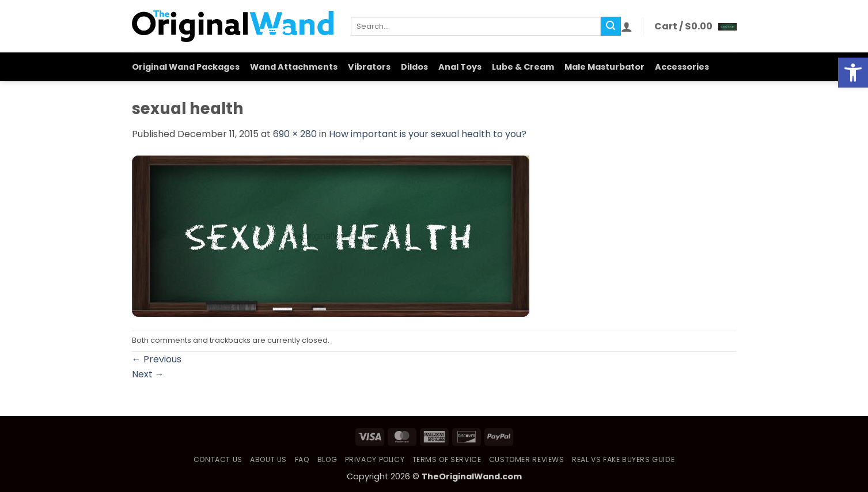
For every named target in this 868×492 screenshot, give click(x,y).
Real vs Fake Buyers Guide (623, 459)
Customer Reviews (527, 459)
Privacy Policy (375, 459)
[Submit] (611, 27)
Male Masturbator (604, 67)
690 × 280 (295, 134)
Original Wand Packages (186, 67)
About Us (268, 459)
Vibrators (369, 67)
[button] (627, 27)
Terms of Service (447, 459)
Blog (327, 459)
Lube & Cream (523, 67)
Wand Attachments (294, 67)
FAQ (302, 459)
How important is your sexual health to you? (428, 134)
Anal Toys (460, 67)
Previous (157, 359)
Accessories (682, 67)
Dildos (414, 67)
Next (148, 374)
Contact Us (218, 459)
